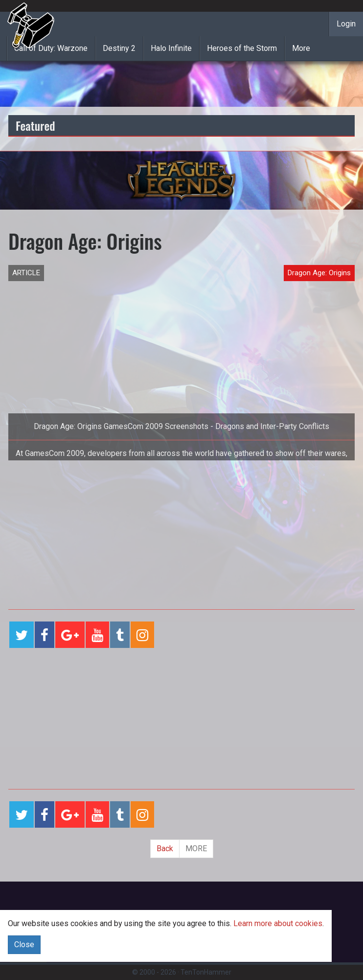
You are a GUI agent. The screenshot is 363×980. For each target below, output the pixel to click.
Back (165, 849)
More (301, 48)
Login (346, 24)
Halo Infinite (171, 48)
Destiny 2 (119, 48)
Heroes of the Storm (242, 48)
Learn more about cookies (278, 923)
